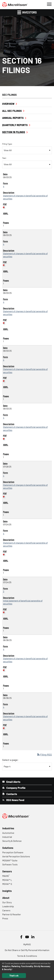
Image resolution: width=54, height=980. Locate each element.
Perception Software (13, 852)
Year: (4, 158)
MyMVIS (27, 944)
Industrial (7, 837)
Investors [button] (27, 12)
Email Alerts (13, 782)
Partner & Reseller (12, 914)
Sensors (7, 871)
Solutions (8, 848)
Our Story (7, 902)
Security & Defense (12, 841)
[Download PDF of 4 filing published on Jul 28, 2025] (4, 497)
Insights (7, 891)
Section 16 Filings (14, 132)
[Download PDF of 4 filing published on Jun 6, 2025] (4, 670)
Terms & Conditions (27, 956)
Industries (8, 828)
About (6, 898)
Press (5, 918)
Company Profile (16, 788)
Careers (6, 910)
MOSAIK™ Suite (10, 860)
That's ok (14, 975)
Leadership (8, 906)
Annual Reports (13, 118)
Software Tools (10, 864)
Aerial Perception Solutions (16, 856)
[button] (49, 4)
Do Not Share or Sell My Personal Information (27, 950)
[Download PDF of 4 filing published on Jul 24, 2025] (4, 554)
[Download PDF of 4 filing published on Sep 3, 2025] (4, 207)
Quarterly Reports (15, 125)
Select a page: (10, 760)
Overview (8, 104)
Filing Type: (7, 144)
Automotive (8, 833)
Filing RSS (44, 755)
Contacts (11, 794)
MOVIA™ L (7, 880)
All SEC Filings (12, 111)
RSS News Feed (15, 800)
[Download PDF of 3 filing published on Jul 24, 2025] (4, 612)
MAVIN (6, 876)
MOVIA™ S (7, 884)
